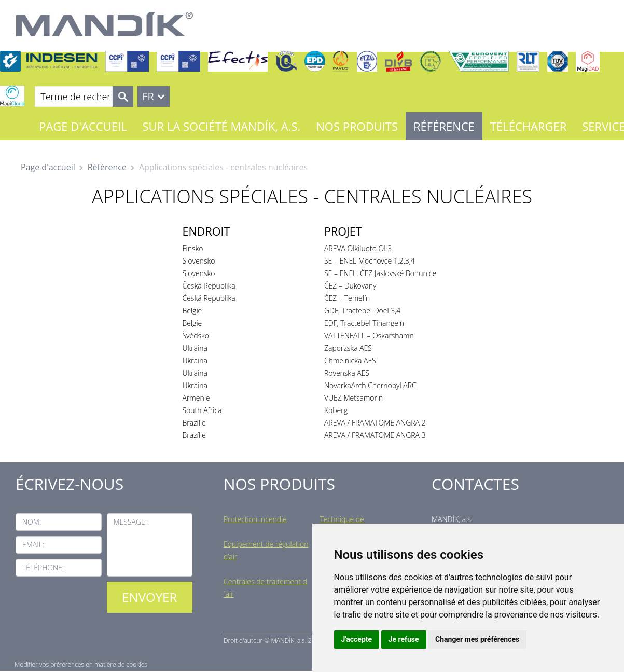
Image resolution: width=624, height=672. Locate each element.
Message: (130, 522)
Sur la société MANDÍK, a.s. (222, 126)
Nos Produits (357, 126)
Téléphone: (43, 567)
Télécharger (528, 126)
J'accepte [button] (357, 639)
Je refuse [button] (404, 639)
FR (148, 96)
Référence (444, 126)
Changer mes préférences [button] (477, 639)
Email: (33, 545)
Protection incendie (255, 519)
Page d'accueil (83, 126)
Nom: (32, 522)
